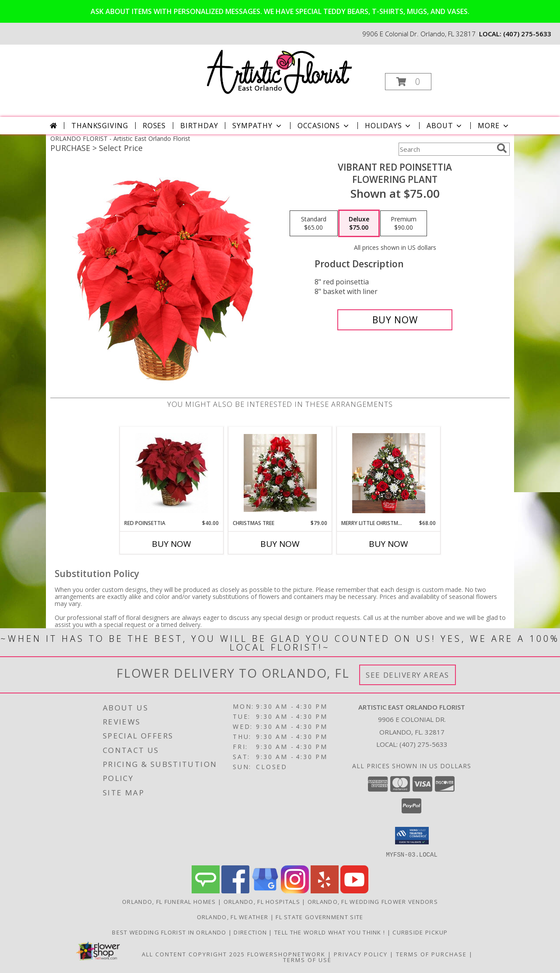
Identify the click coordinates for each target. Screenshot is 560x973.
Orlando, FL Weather (233, 917)
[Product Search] (446, 149)
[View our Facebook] (235, 891)
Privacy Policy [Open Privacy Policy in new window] (361, 954)
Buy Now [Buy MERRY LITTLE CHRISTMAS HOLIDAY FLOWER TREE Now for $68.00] (388, 544)
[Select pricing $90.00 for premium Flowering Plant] (404, 224)
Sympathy (257, 126)
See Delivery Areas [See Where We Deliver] (408, 675)
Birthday (199, 126)
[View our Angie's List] (206, 891)
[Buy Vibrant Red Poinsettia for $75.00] (395, 320)
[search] (502, 148)
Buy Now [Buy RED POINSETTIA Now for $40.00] (171, 544)
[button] (408, 82)
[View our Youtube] (354, 891)
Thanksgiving (100, 126)
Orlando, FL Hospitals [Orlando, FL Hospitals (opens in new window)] (262, 901)
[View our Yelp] (325, 891)
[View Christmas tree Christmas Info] (280, 473)
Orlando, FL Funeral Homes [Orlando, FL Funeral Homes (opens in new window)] (169, 901)
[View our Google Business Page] (265, 891)
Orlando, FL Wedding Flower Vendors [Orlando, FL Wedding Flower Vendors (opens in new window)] (373, 901)
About (445, 126)
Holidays (388, 126)
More (494, 126)
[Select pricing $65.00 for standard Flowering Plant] (314, 224)
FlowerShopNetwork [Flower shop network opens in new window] (286, 954)
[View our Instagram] (295, 891)
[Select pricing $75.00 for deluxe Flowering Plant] (359, 224)
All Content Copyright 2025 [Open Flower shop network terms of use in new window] (193, 954)
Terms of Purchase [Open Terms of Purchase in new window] (431, 954)
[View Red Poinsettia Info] (172, 473)
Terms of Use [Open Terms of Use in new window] (307, 959)
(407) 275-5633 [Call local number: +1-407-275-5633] (527, 34)
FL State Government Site (319, 917)
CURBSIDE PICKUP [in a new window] (420, 932)
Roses (154, 126)
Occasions (324, 126)
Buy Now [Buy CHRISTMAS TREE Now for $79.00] (280, 544)
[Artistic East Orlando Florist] (279, 72)
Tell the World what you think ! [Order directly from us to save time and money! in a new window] (331, 932)
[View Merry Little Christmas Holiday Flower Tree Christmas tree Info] (389, 473)
